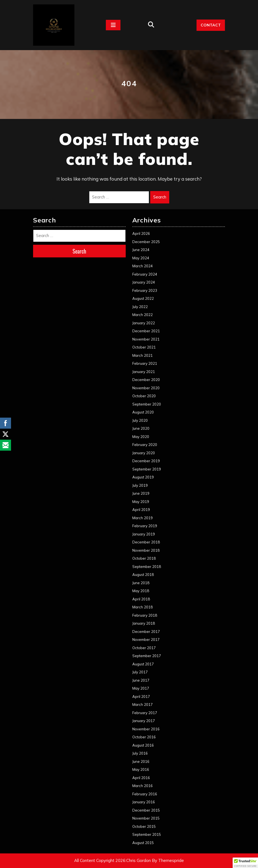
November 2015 (146, 818)
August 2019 (143, 477)
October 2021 (144, 347)
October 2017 (144, 648)
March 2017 (143, 704)
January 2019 (144, 534)
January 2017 (144, 721)
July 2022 (140, 307)
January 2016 (144, 802)
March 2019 (143, 518)
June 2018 (141, 583)
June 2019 (141, 493)
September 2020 (147, 404)
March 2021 (143, 355)
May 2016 (141, 769)
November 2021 (146, 339)
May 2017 (141, 688)
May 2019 (141, 502)
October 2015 (144, 826)
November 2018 (146, 550)
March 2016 (143, 786)
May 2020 (141, 437)
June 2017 (141, 680)
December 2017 (146, 632)
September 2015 (147, 834)
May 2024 (141, 258)
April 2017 (141, 696)
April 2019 (141, 510)
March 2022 (143, 315)
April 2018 (141, 599)
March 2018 (143, 607)
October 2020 (144, 396)
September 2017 (147, 656)
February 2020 (145, 445)
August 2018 (143, 575)
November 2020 (146, 388)
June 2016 (141, 761)
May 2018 (141, 591)
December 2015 (146, 810)
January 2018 (144, 623)
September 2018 (147, 567)
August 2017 (143, 664)
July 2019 (140, 485)
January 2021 (144, 372)
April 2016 (141, 778)
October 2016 (144, 737)
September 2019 (147, 469)
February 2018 (145, 615)
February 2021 (145, 363)
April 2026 (141, 233)
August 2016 (143, 745)
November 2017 (146, 640)
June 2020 (141, 428)
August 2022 (143, 298)
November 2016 (146, 729)
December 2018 (146, 542)
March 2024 (143, 266)
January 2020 (144, 453)
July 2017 (140, 672)
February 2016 (145, 794)
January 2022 (144, 323)
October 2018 (144, 558)
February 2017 (145, 713)
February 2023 (145, 290)
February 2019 (145, 526)
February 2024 (145, 274)
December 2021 (146, 331)
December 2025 (146, 242)
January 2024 (144, 282)
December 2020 (146, 380)
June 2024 (141, 250)
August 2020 (143, 412)
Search (160, 197)
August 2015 (143, 843)
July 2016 (140, 753)
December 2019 (146, 461)
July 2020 (140, 420)
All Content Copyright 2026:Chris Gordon (112, 860)
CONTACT (211, 25)
